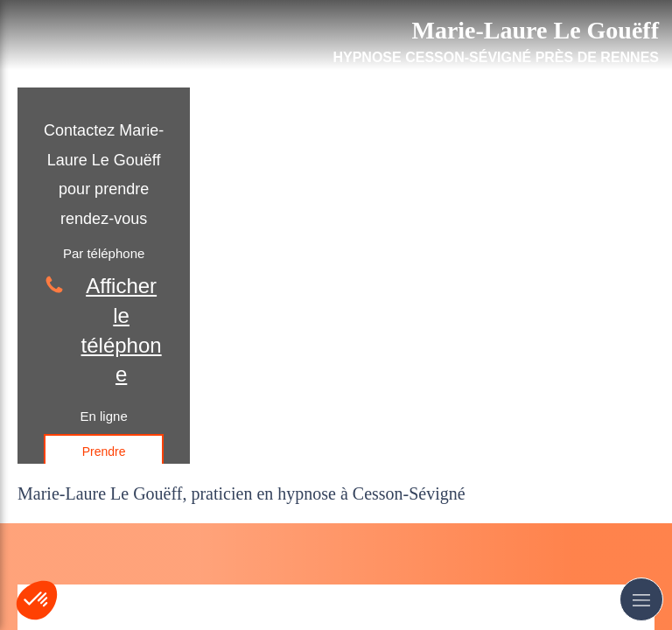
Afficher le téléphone (122, 330)
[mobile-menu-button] (641, 599)
